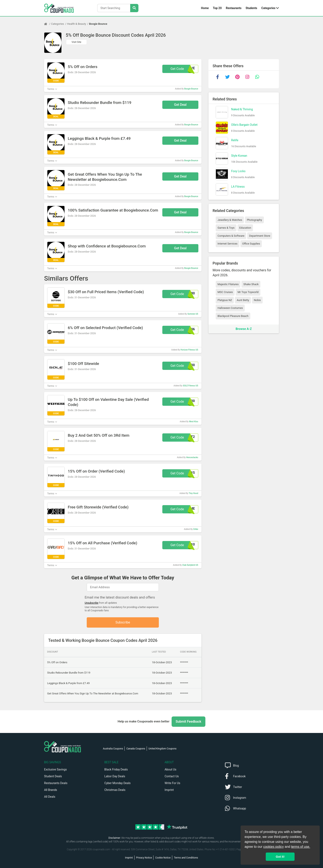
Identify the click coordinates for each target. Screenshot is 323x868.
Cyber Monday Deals (118, 783)
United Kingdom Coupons (163, 749)
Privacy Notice (144, 858)
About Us (170, 769)
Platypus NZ (225, 300)
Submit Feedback (188, 722)
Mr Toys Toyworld (248, 292)
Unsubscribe (92, 603)
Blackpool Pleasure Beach (233, 316)
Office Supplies (251, 244)
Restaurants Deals (56, 783)
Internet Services (228, 244)
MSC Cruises (225, 292)
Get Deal (180, 105)
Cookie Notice (163, 858)
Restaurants (234, 8)
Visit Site (77, 42)
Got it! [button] (280, 857)
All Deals (50, 797)
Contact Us (172, 776)
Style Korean (239, 156)
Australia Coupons (113, 749)
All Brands (51, 790)
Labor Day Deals (115, 776)
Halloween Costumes (230, 308)
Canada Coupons (136, 749)
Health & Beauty (77, 24)
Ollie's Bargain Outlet (244, 125)
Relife (235, 140)
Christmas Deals (115, 790)
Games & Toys (226, 228)
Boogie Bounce (98, 24)
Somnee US (193, 314)
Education (245, 228)
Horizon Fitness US (189, 350)
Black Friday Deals (116, 769)
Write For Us (172, 783)
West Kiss (194, 422)
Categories (268, 8)
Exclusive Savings (55, 769)
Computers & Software (231, 236)
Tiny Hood (193, 493)
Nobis (257, 300)
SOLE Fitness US (191, 386)
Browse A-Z (244, 329)
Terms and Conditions (186, 858)
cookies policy (274, 847)
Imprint (169, 790)
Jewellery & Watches (230, 220)
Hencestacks (192, 457)
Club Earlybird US (190, 565)
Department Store (260, 236)
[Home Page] (48, 24)
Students (251, 8)
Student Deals (53, 776)
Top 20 (217, 8)
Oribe (196, 529)
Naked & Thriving (242, 109)
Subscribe (123, 622)
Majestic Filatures (228, 284)
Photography (254, 220)
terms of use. (301, 847)
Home (205, 8)
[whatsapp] (257, 77)
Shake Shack (251, 284)
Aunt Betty (243, 300)
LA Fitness (238, 187)
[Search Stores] (134, 8)
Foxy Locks (238, 171)
